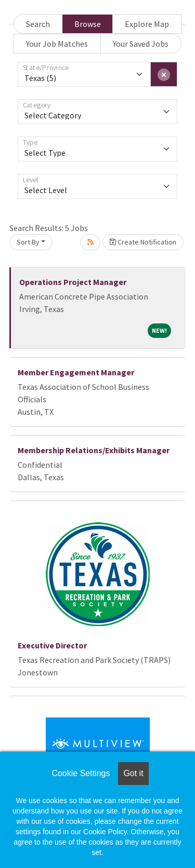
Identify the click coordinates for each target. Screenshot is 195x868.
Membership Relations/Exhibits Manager (94, 450)
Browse (88, 24)
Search (38, 24)
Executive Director (52, 645)
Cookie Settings (81, 773)
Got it (133, 773)
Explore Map (147, 24)
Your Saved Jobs (141, 44)
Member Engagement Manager (76, 372)
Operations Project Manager (73, 282)
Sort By (28, 242)
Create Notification (143, 242)
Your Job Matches (57, 44)
